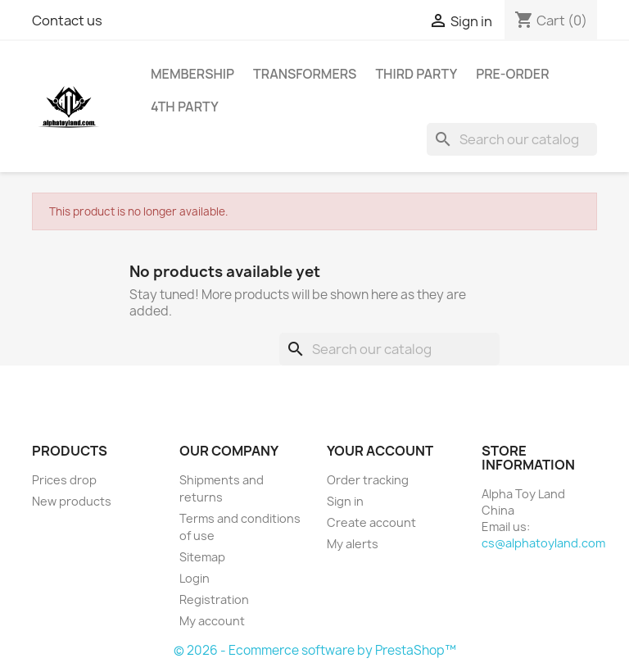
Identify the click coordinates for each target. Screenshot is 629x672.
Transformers (305, 74)
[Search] (512, 139)
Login (195, 578)
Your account (380, 451)
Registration (214, 599)
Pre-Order (512, 74)
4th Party (185, 107)
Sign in (345, 501)
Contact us (67, 20)
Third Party (416, 74)
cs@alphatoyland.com (543, 543)
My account (212, 621)
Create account (371, 522)
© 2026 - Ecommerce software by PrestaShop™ (315, 650)
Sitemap (202, 557)
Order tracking (368, 480)
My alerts (353, 544)
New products (72, 501)
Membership (192, 74)
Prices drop (64, 480)
